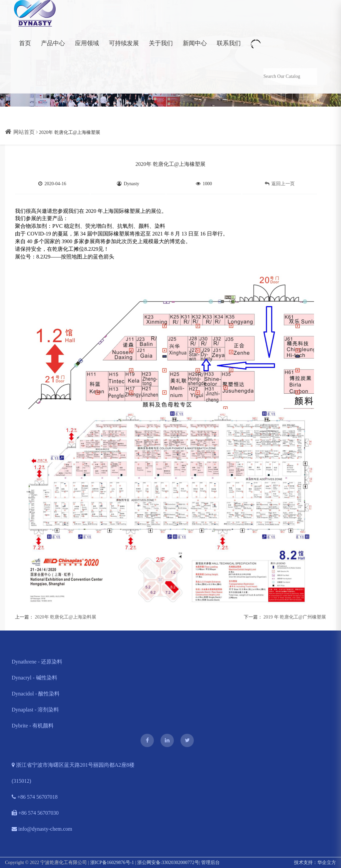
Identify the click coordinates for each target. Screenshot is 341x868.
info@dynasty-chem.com (42, 829)
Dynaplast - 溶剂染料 (35, 710)
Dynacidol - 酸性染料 (36, 694)
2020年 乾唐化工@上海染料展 (66, 617)
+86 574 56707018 (35, 797)
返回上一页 (280, 184)
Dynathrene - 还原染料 (37, 662)
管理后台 (210, 863)
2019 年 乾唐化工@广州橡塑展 (295, 617)
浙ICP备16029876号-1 (112, 863)
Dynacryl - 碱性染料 (34, 678)
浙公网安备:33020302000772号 (168, 863)
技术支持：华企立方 (315, 863)
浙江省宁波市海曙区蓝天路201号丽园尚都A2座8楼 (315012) (73, 773)
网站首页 (20, 132)
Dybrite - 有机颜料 (33, 726)
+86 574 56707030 (35, 813)
